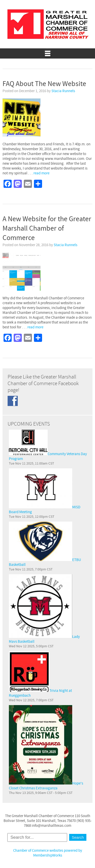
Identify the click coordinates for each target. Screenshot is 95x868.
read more (41, 173)
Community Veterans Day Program (48, 445)
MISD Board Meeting (45, 491)
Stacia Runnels (63, 91)
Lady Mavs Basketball (44, 609)
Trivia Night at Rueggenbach (40, 675)
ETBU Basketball (45, 544)
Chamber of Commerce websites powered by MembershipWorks (48, 853)
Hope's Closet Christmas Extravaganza (46, 748)
